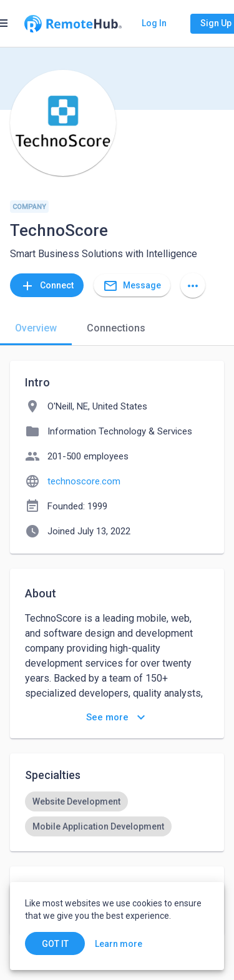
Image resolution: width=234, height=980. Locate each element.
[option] (76, 801)
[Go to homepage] (73, 24)
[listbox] (117, 814)
